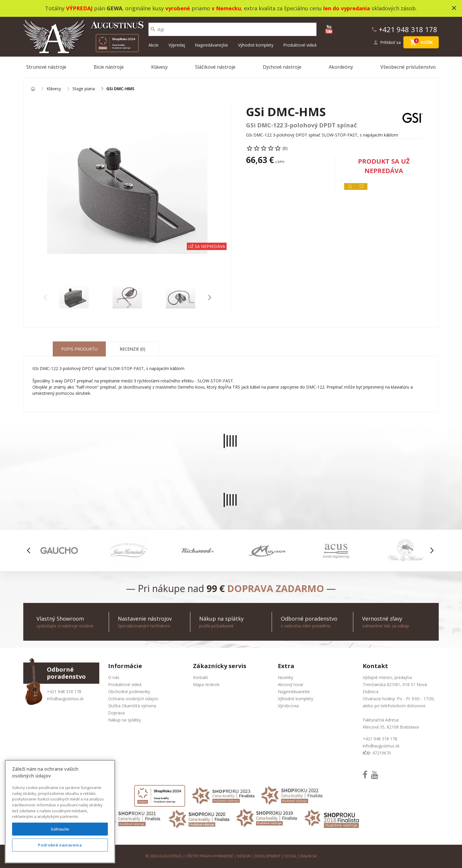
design (244, 856)
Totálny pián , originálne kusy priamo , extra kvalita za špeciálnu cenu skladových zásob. (231, 8)
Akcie (154, 45)
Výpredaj (177, 45)
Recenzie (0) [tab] (132, 349)
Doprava (116, 713)
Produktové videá (300, 45)
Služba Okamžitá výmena (132, 706)
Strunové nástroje (46, 67)
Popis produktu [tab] (79, 349)
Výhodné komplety (256, 45)
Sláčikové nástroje (215, 67)
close (454, 8)
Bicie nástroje (109, 67)
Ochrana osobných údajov (133, 699)
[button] (209, 297)
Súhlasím (60, 829)
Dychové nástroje (282, 67)
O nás (114, 677)
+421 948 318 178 (64, 692)
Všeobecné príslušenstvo (408, 67)
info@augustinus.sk (65, 699)
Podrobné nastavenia (60, 845)
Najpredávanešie (294, 692)
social (291, 856)
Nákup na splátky (124, 720)
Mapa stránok (206, 684)
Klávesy (159, 67)
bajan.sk (309, 856)
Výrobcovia (288, 706)
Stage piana (84, 89)
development (267, 856)
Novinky (286, 677)
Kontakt (201, 677)
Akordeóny (341, 67)
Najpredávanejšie (211, 45)
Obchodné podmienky (129, 692)
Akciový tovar (291, 684)
